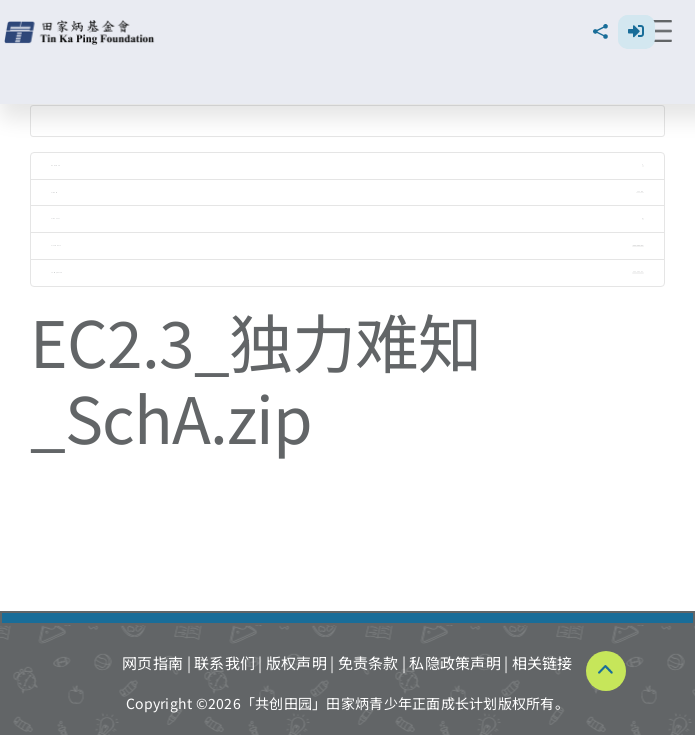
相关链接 (542, 662)
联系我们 (224, 662)
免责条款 (368, 662)
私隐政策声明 (455, 662)
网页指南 (152, 662)
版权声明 (296, 662)
